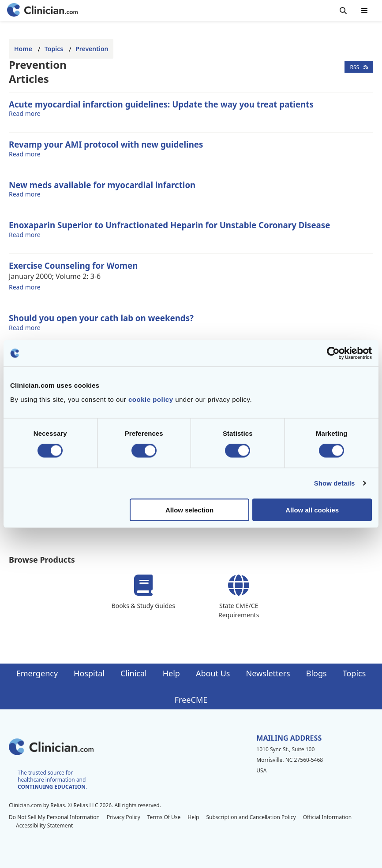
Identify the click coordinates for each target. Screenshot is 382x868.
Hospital (89, 673)
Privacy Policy (124, 817)
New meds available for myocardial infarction (102, 185)
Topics (54, 49)
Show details (335, 483)
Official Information (327, 817)
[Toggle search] (343, 11)
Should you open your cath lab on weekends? (101, 318)
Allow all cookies (312, 510)
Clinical (134, 673)
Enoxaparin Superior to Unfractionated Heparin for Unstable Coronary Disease (169, 225)
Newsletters (268, 673)
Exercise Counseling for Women (73, 265)
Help (171, 673)
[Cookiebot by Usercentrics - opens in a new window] (333, 353)
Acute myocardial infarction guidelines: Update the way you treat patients (161, 104)
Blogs (316, 673)
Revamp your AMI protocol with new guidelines (106, 144)
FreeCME (191, 700)
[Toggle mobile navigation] (364, 11)
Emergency (37, 673)
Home (23, 49)
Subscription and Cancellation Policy (251, 817)
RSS (359, 67)
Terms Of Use (164, 817)
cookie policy (151, 399)
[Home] (42, 11)
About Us (213, 673)
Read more (25, 113)
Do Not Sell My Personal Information (54, 817)
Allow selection (189, 510)
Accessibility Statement (44, 825)
